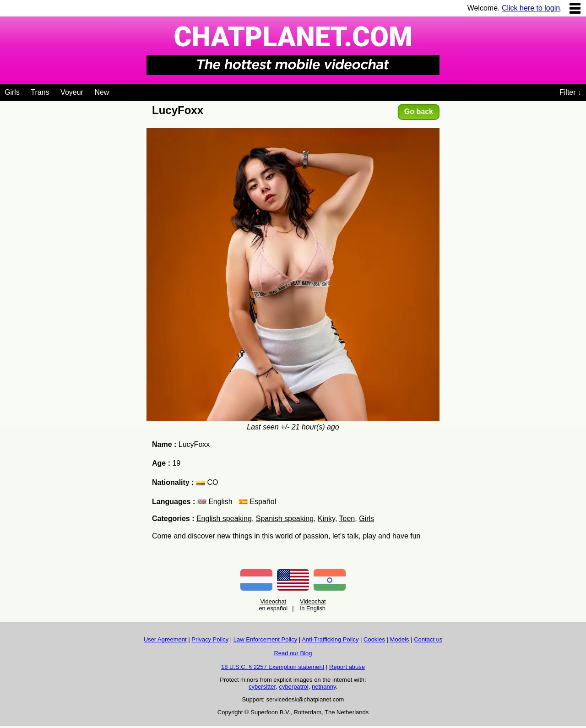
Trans (40, 92)
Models (400, 639)
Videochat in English (313, 605)
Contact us (428, 639)
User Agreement (165, 639)
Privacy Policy (210, 639)
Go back (419, 111)
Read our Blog (293, 653)
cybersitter (262, 687)
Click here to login (531, 8)
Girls (12, 92)
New (102, 92)
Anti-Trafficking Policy (330, 639)
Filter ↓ (570, 92)
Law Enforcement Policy (265, 639)
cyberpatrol (293, 687)
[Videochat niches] (116, 91)
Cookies (374, 639)
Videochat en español (273, 605)
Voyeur (72, 92)
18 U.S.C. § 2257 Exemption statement (273, 667)
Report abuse (347, 667)
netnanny (324, 687)
